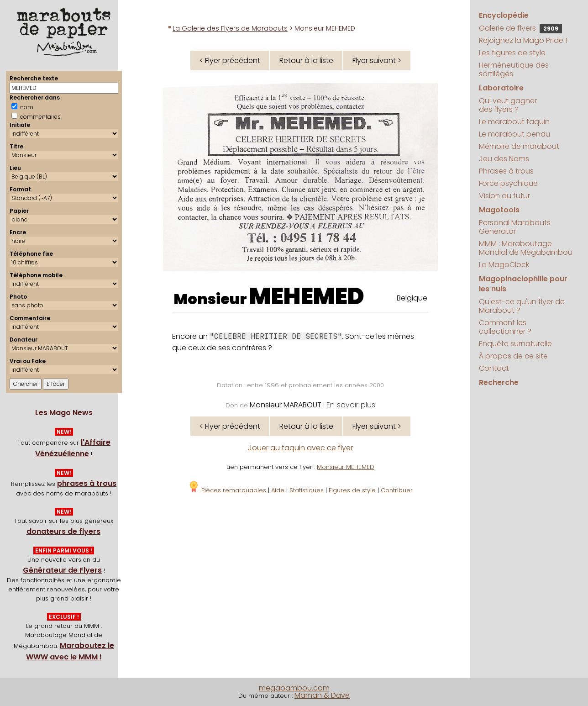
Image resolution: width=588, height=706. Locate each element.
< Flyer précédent (230, 61)
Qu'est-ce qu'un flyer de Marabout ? (522, 306)
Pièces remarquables (227, 490)
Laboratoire (501, 88)
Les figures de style (512, 53)
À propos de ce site (513, 356)
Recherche (499, 382)
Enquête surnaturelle (515, 344)
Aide (278, 490)
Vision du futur (504, 196)
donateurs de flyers (63, 531)
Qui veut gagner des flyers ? (508, 105)
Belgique (412, 298)
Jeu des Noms (504, 159)
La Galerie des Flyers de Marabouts (230, 28)
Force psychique (508, 183)
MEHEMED (307, 296)
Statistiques (307, 490)
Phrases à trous (506, 171)
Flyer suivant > (377, 61)
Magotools (499, 210)
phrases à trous (87, 483)
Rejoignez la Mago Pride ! (523, 40)
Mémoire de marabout (519, 146)
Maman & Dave (322, 695)
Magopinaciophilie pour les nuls (523, 284)
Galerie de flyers (520, 28)
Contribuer (397, 490)
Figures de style (352, 490)
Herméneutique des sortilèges (514, 69)
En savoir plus (351, 405)
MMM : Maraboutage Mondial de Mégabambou (526, 248)
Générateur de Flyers (62, 570)
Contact (494, 368)
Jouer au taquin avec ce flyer (300, 448)
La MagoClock (504, 265)
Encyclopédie (504, 15)
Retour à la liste (306, 61)
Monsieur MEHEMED (346, 467)
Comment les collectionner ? (505, 327)
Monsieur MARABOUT (286, 405)
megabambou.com (294, 688)
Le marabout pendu (514, 134)
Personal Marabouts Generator (515, 227)
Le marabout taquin (514, 122)
